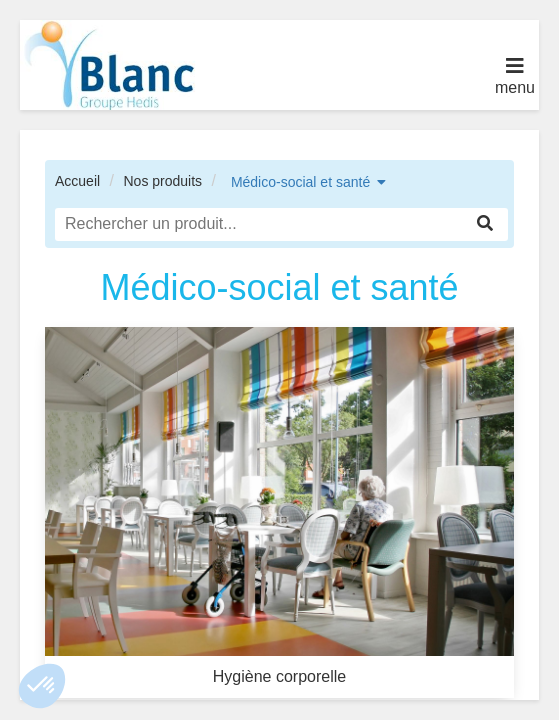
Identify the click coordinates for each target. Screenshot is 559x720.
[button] (42, 686)
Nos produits (162, 181)
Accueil (77, 181)
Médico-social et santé (300, 182)
